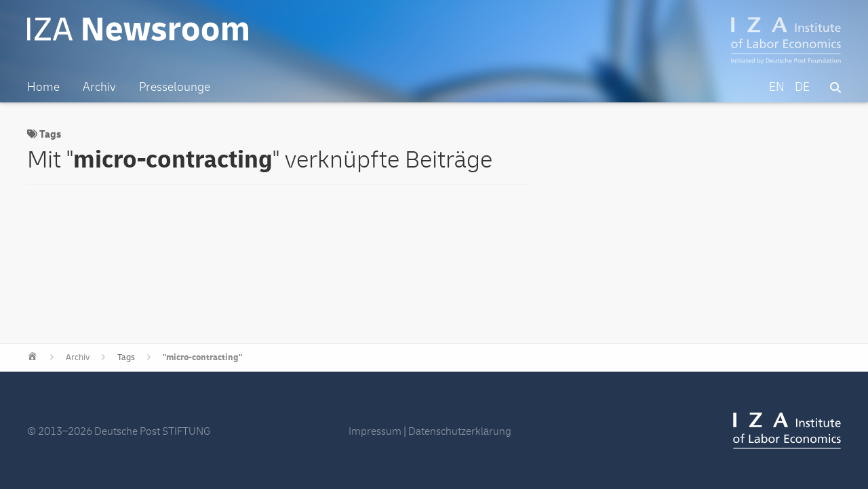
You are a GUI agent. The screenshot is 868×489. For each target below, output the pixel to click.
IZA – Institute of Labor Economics (786, 41)
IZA (787, 431)
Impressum (375, 431)
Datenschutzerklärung (460, 431)
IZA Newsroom (138, 29)
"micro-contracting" (202, 357)
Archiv (78, 357)
